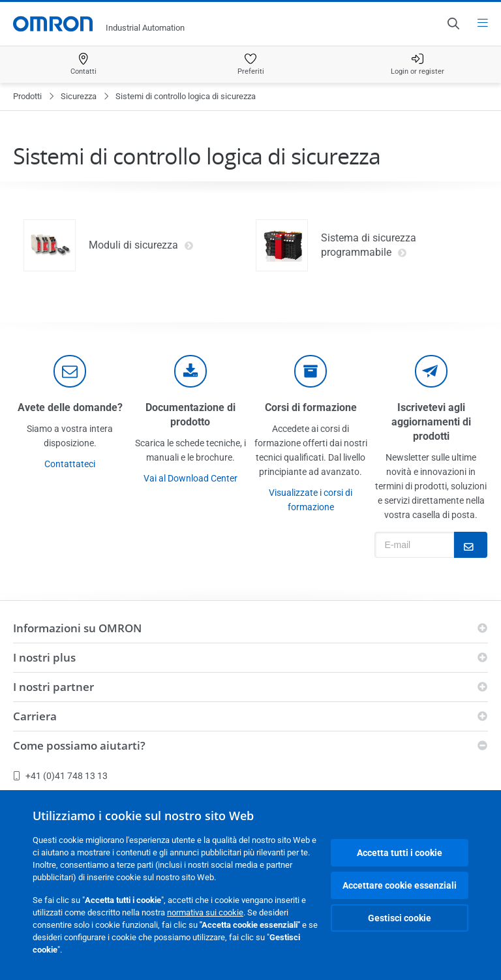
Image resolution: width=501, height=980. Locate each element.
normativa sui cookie (205, 912)
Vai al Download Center (190, 478)
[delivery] (311, 371)
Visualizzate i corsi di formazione (311, 500)
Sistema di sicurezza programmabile (369, 245)
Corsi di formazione (311, 407)
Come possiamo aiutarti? (79, 745)
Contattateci (70, 464)
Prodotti (27, 96)
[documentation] (190, 371)
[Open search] (453, 23)
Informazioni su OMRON (77, 628)
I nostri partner (53, 687)
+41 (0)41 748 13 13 (60, 776)
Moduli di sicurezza (141, 245)
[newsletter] (431, 371)
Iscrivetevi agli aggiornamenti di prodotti (431, 422)
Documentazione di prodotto (190, 415)
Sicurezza (79, 96)
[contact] (70, 371)
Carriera (35, 716)
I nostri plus (44, 657)
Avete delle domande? (70, 407)
